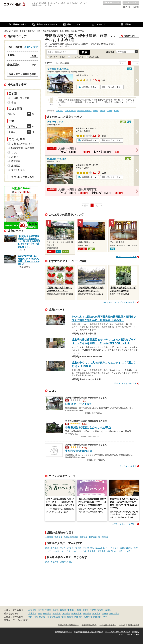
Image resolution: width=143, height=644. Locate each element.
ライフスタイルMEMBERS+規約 (118, 632)
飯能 (63, 617)
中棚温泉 (49, 537)
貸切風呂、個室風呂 (96, 551)
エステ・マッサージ (54, 551)
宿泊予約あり (95, 57)
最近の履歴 (131, 3)
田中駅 (103, 111)
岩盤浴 (15, 157)
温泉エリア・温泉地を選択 (23, 74)
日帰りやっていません (79, 404)
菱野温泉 (93, 537)
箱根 (40, 613)
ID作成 (136, 7)
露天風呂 (54, 548)
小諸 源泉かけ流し (84, 111)
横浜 (30, 617)
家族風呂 (16, 166)
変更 (34, 56)
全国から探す (31, 47)
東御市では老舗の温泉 (79, 451)
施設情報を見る (88, 87)
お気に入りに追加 (113, 87)
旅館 (136, 548)
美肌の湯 (54, 562)
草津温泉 (32, 613)
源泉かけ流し (126, 548)
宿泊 (47, 548)
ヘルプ (122, 625)
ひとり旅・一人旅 (122, 551)
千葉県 (48, 610)
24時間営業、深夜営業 (23, 148)
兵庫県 (56, 610)
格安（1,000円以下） (100, 548)
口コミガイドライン (108, 625)
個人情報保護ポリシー (63, 632)
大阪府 (78, 610)
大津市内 (97, 617)
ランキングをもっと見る (126, 257)
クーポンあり (77, 57)
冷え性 (86, 548)
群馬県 (63, 610)
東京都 (70, 610)
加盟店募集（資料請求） (68, 625)
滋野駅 (96, 111)
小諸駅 (109, 111)
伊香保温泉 (77, 613)
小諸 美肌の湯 (70, 111)
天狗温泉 (83, 537)
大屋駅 (116, 111)
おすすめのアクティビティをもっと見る (120, 302)
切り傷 (110, 551)
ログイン (127, 7)
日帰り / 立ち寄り (20, 98)
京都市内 (88, 617)
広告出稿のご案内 (89, 625)
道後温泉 (87, 613)
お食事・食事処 (74, 548)
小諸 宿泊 (59, 111)
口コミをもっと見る (128, 466)
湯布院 (105, 613)
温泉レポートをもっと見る (125, 383)
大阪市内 (78, 617)
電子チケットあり (58, 57)
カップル (115, 548)
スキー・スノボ (79, 551)
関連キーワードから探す (16, 620)
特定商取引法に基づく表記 (84, 632)
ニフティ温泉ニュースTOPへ (124, 524)
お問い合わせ (134, 625)
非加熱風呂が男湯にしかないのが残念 (88, 427)
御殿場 (70, 617)
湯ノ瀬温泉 (103, 537)
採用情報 (136, 632)
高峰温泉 (58, 537)
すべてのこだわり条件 (23, 177)
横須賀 (42, 617)
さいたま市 (55, 617)
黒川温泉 (96, 613)
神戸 (105, 617)
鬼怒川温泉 (114, 613)
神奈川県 (32, 610)
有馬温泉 (47, 613)
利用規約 (100, 632)
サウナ (67, 551)
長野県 (93, 610)
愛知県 (100, 610)
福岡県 (108, 610)
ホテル (63, 548)
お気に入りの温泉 (112, 3)
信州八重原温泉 (71, 537)
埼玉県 (41, 610)
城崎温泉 (57, 613)
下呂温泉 (66, 613)
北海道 (85, 610)
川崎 (36, 617)
